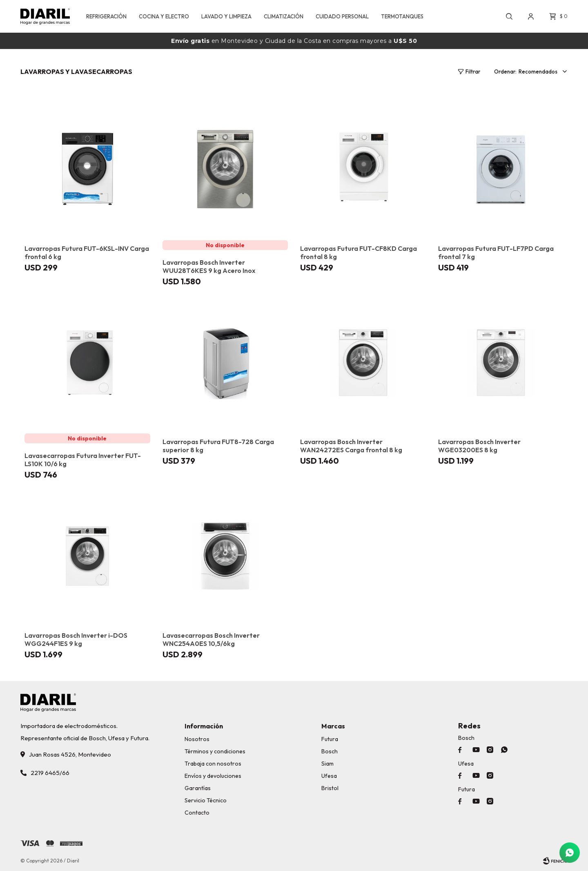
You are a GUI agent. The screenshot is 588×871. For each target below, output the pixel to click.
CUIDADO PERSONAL (342, 16)
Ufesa (329, 776)
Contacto (197, 813)
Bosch (330, 751)
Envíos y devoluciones (213, 776)
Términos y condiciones (215, 751)
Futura (330, 739)
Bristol (330, 788)
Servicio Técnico (206, 800)
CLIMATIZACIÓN (284, 16)
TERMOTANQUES (402, 16)
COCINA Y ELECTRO (164, 16)
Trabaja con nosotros (213, 764)
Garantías (198, 788)
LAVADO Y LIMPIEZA (226, 16)
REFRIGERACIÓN (106, 16)
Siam (327, 764)
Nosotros (197, 739)
